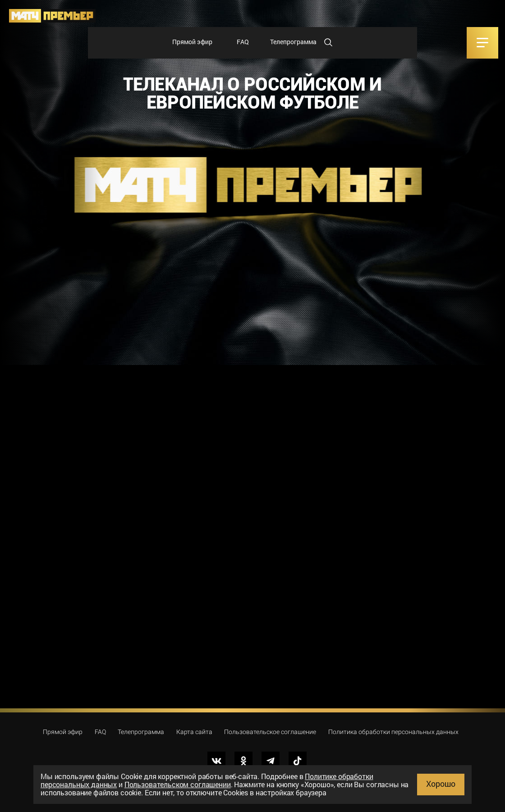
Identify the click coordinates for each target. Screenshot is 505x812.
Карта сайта (194, 732)
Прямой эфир (192, 42)
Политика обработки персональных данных (393, 732)
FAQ (243, 42)
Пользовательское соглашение (270, 732)
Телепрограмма (293, 42)
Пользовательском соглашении (178, 784)
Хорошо (441, 784)
